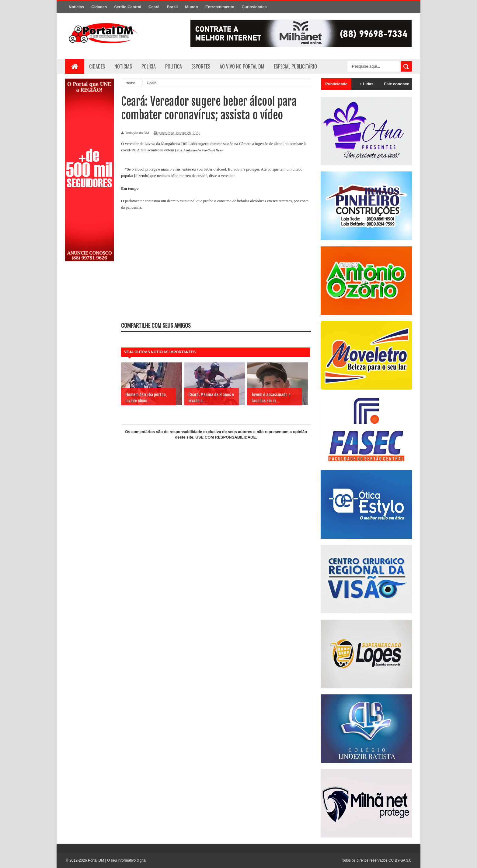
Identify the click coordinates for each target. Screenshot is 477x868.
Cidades (99, 7)
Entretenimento (220, 7)
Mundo (191, 7)
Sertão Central (128, 7)
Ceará (154, 7)
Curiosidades (254, 7)
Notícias (77, 7)
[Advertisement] (89, 363)
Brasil (172, 7)
